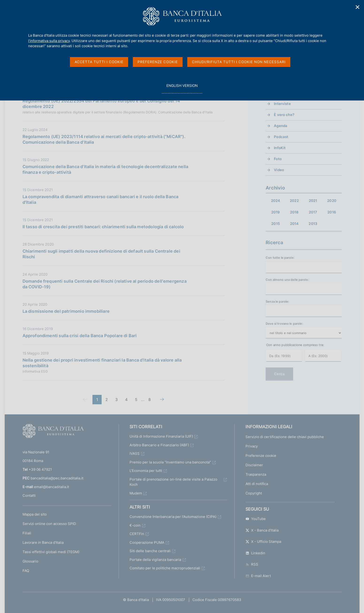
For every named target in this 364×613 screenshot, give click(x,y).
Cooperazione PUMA (147, 542)
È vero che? (284, 115)
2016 (332, 212)
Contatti (29, 495)
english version (182, 88)
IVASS (135, 453)
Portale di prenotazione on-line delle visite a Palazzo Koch (173, 482)
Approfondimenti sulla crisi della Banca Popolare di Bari (80, 336)
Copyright (254, 493)
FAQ (26, 571)
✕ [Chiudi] (358, 7)
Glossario (30, 561)
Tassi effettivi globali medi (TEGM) (51, 552)
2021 (313, 201)
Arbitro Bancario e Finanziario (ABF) (159, 445)
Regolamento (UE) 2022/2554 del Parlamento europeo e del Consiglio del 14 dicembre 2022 (101, 104)
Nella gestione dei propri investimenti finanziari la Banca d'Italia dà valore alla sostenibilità (102, 363)
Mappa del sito (35, 514)
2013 (313, 224)
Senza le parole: (277, 301)
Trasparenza (256, 474)
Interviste (282, 104)
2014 (294, 224)
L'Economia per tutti (146, 471)
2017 (313, 212)
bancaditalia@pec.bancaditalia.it (57, 478)
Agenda (281, 126)
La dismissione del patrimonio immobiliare (66, 311)
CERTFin (137, 534)
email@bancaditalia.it (52, 487)
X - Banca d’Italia (262, 530)
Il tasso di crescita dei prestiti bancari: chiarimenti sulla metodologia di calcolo (103, 227)
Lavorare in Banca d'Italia (43, 542)
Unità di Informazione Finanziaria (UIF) (161, 436)
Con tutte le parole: (280, 258)
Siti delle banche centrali (150, 551)
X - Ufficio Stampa (263, 542)
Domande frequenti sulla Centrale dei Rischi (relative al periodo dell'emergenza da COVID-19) (105, 284)
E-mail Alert (258, 576)
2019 (276, 212)
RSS (252, 564)
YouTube (256, 519)
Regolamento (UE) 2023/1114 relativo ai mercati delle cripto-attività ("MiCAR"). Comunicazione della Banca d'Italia (104, 139)
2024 (276, 201)
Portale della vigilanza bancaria (155, 560)
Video (279, 170)
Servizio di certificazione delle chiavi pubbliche (285, 437)
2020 (332, 201)
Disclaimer (254, 465)
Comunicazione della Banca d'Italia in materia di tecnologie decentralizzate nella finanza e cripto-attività (105, 169)
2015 (276, 224)
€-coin (135, 525)
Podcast (281, 137)
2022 (294, 201)
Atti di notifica (257, 484)
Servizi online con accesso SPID (49, 524)
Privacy (252, 446)
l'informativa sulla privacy (49, 41)
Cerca (279, 374)
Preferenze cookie (261, 456)
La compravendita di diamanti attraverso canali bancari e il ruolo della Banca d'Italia (101, 199)
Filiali (27, 533)
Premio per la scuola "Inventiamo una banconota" (170, 462)
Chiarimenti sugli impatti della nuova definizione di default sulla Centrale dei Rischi (101, 254)
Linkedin (255, 553)
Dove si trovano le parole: (284, 324)
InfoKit (280, 148)
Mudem (136, 493)
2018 (294, 212)
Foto (278, 159)
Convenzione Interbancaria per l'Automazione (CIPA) (173, 517)
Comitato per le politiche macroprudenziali (165, 568)
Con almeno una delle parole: (287, 280)
